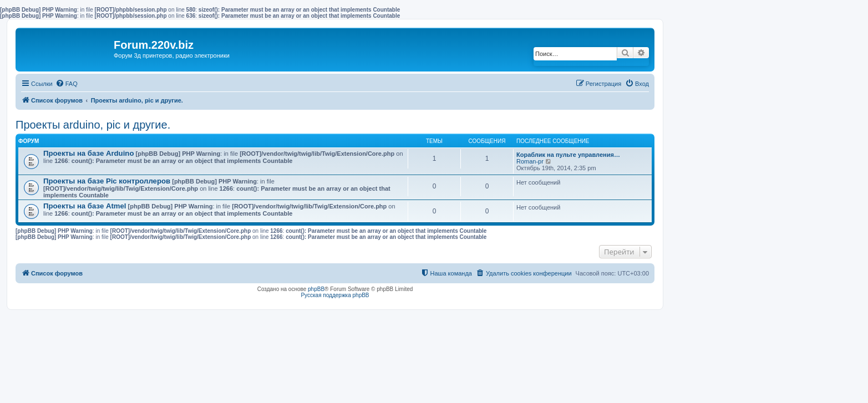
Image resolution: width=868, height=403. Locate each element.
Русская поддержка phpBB (335, 295)
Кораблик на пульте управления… (568, 155)
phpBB (316, 289)
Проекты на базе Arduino (88, 153)
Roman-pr (530, 161)
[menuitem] (67, 84)
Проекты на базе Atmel (85, 206)
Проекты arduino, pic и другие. (93, 125)
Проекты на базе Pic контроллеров (107, 181)
